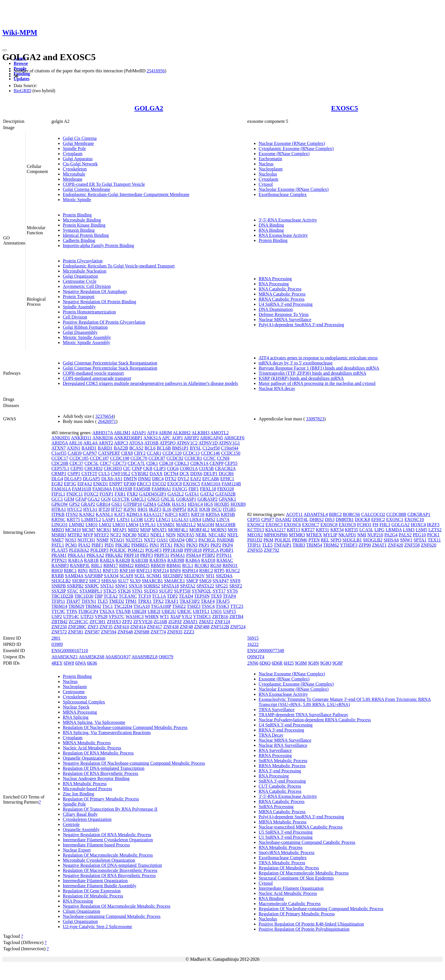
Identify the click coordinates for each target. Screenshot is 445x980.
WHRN (152, 617)
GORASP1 (186, 499)
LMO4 (132, 525)
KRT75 (73, 519)
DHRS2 (317, 519)
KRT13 (294, 530)
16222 (253, 644)
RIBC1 (70, 571)
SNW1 (121, 586)
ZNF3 (93, 627)
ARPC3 (121, 443)
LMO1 (92, 525)
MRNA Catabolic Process (282, 294)
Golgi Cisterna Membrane (86, 189)
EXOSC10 (414, 519)
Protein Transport (79, 297)
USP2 (57, 617)
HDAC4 (195, 504)
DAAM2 (283, 519)
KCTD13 (256, 530)
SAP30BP (94, 576)
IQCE (193, 509)
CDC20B (60, 463)
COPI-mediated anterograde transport (97, 378)
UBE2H (139, 611)
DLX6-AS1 (112, 479)
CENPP (216, 463)
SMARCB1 (152, 581)
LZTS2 (435, 530)
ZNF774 (158, 632)
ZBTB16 (220, 617)
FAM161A (61, 489)
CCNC (209, 458)
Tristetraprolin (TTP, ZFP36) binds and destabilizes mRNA (312, 373)
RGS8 (216, 565)
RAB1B (91, 560)
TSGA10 (142, 606)
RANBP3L (80, 565)
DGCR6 (226, 474)
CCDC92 (175, 458)
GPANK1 (228, 499)
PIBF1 (97, 545)
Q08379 (166, 657)
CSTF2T (89, 474)
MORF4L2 (199, 530)
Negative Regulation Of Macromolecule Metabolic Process (117, 906)
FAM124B (231, 484)
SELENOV (195, 576)
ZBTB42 (59, 622)
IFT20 (104, 509)
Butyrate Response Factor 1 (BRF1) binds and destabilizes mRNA (319, 368)
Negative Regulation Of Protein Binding (99, 302)
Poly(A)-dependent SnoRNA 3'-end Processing (301, 325)
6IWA (80, 663)
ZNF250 (59, 627)
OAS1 (162, 540)
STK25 (110, 591)
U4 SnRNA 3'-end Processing (286, 304)
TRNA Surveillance (277, 710)
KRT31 (323, 530)
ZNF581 (75, 632)
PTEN (314, 540)
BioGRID (22, 91)
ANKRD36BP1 (128, 438)
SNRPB (59, 586)
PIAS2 (84, 545)
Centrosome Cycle (80, 281)
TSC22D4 (123, 606)
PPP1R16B (173, 550)
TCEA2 (111, 596)
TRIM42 (93, 606)
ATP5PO (168, 443)
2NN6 (253, 663)
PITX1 (167, 545)
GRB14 (103, 504)
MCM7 (89, 530)
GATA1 (192, 494)
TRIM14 (59, 606)
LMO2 (105, 525)
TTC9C (58, 611)
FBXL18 (208, 489)
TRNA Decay (271, 735)
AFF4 (152, 433)
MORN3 (219, 530)
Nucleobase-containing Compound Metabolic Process (112, 916)
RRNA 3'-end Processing (281, 730)
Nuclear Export (77, 850)
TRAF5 (223, 601)
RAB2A (107, 560)
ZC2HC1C (78, 622)
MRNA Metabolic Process (87, 743)
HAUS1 (179, 504)
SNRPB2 (75, 586)
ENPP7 (116, 484)
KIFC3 (171, 514)
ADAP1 (139, 433)
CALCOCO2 (373, 514)
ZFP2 (127, 622)
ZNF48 (186, 627)
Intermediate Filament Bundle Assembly (99, 886)
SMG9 (205, 581)
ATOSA (136, 443)
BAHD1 (89, 448)
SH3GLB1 (352, 540)
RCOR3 (202, 565)
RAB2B (123, 560)
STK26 (124, 591)
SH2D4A (224, 576)
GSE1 (117, 504)
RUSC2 (233, 571)
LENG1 (163, 519)
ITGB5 (229, 509)
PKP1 (204, 545)
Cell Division (75, 317)
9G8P (337, 663)
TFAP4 (229, 596)
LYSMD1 (166, 525)
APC (166, 438)
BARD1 (105, 448)
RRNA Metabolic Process (282, 766)
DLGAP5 (91, 479)
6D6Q (265, 663)
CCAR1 (154, 453)
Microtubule (74, 174)
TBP (99, 596)
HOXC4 (418, 525)
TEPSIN (202, 596)
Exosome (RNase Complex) (284, 154)
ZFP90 (365, 545)
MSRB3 (59, 535)
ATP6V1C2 (187, 443)
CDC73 (120, 463)
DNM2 (145, 479)
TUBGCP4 (88, 611)
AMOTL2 (220, 433)
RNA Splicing (75, 717)
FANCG (180, 489)
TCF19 (144, 596)
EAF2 (196, 479)
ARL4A (90, 443)
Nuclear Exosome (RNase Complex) (292, 143)
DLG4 (57, 479)
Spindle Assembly (79, 307)
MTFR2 (75, 535)
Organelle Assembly (81, 830)
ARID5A (60, 443)
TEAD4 (186, 596)
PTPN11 (224, 555)
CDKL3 (182, 463)
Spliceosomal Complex (84, 702)
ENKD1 (100, 484)
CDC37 (76, 463)
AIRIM (165, 433)
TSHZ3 (194, 606)
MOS (233, 530)
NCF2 (116, 535)
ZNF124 (222, 622)
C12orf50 (211, 448)
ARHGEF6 (234, 438)
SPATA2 (188, 586)
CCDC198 (120, 458)
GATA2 (207, 494)
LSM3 (409, 530)
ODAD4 (177, 540)
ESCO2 (159, 484)
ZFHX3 (114, 622)
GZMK (164, 504)
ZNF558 (412, 545)
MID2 (134, 530)
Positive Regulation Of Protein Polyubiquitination (304, 929)
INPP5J (179, 509)
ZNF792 (271, 550)
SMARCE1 (175, 581)
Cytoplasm (73, 154)
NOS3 (71, 540)
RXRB (58, 576)
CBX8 (127, 453)
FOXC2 (91, 494)
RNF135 (111, 571)
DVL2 (183, 479)
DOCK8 (363, 519)
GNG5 (154, 499)
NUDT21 (134, 540)
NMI (362, 535)
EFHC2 (378, 519)
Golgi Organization (80, 276)
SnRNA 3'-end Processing (282, 781)
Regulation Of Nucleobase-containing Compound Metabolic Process (125, 727)
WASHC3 (135, 617)
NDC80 (129, 535)
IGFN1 (130, 509)
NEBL (201, 535)
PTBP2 (209, 555)
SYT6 (232, 591)
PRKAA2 (95, 555)
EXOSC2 (256, 525)
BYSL (196, 448)
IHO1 (142, 509)
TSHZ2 (179, 606)
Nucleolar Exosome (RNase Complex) (294, 189)
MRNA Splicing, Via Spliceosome (94, 722)
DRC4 (158, 479)
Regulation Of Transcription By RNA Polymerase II (110, 809)
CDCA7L (137, 463)
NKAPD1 (347, 535)
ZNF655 (255, 550)
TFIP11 (58, 601)
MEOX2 (255, 535)
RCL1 (188, 565)
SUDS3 (151, 591)
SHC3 (95, 581)
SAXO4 (111, 576)
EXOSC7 (311, 525)
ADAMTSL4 (316, 514)
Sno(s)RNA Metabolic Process (286, 853)
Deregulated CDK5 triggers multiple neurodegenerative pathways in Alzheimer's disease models (150, 383)
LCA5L (366, 530)
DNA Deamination (276, 309)
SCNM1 (154, 576)
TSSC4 (208, 606)
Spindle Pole (74, 148)
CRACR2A (225, 468)
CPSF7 (268, 519)
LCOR (137, 519)
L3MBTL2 (91, 519)
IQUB (205, 509)
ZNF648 (125, 632)
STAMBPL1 (91, 591)
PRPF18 (131, 555)
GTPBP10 (133, 504)
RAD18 (208, 560)
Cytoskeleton (75, 169)
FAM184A (102, 489)
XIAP (175, 617)
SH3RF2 (80, 581)
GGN (106, 499)
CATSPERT (109, 453)
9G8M (301, 663)
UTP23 (87, 617)
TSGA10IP (161, 606)
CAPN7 (90, 453)
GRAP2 (88, 504)
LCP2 (149, 519)
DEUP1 (211, 474)
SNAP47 (221, 581)
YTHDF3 (349, 545)
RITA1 (95, 571)
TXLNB (123, 611)
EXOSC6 (292, 525)
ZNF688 (142, 632)
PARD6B (225, 540)
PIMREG (140, 545)
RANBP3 (60, 565)
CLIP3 (160, 468)
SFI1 (210, 576)
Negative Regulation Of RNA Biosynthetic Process (109, 875)
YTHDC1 (202, 617)
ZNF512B (220, 627)
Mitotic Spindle (77, 200)
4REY (57, 663)
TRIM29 (76, 606)
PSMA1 (178, 555)
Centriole (71, 824)
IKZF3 (155, 509)
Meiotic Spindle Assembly (87, 337)
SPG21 (222, 586)
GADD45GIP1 (153, 494)
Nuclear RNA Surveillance (283, 745)
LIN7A (223, 519)
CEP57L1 (60, 468)
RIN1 (83, 571)
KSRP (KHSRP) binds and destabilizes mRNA (301, 378)
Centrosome (74, 692)
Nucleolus (268, 174)
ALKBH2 (182, 433)
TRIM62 (331, 545)
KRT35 (351, 530)
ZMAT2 (206, 622)
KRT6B (228, 514)
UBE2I (154, 611)
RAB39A (158, 560)
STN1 (137, 591)
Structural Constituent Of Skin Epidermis (296, 878)
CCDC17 (60, 458)
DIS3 (330, 519)
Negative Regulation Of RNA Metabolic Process (107, 835)
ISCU (217, 509)
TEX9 (216, 596)
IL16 (167, 509)
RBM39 (158, 565)
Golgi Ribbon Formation (85, 327)
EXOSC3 (274, 525)
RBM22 (127, 565)
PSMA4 (194, 555)
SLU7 (123, 581)
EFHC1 (227, 479)
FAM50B (142, 489)
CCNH (223, 458)
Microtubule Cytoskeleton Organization (99, 860)
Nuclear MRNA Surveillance (285, 320)
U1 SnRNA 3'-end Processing (286, 837)
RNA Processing (274, 284)
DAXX (156, 474)
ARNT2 (106, 443)
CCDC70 (139, 458)
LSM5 (422, 530)
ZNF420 (396, 545)
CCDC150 (231, 453)
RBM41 (174, 565)
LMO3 (119, 525)
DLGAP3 (73, 479)
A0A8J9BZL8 (144, 657)
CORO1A (189, 468)
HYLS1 (90, 509)
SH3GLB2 (61, 581)
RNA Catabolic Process (280, 289)
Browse (21, 63)
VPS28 (101, 617)
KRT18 (198, 514)
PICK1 (433, 535)
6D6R (277, 663)
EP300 (130, 484)
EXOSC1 (395, 519)
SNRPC (92, 586)
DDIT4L (300, 519)
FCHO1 (364, 525)
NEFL (233, 535)
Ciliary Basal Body (80, 814)
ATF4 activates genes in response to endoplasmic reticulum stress (318, 358)
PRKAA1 (77, 555)
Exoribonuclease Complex (283, 194)
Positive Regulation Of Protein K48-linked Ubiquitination (311, 924)
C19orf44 (229, 448)
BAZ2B (121, 448)
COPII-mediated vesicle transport (93, 373)
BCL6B (164, 448)
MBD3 (58, 530)
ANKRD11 (81, 438)
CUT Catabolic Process (280, 786)
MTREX (314, 535)
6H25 (289, 663)
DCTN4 (171, 474)
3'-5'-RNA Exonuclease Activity (288, 220)
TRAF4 (208, 601)
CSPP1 (74, 474)
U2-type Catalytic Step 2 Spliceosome (97, 927)
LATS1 (123, 519)
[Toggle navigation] (5, 50)
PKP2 (216, 545)
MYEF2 (101, 535)
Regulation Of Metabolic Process (93, 896)
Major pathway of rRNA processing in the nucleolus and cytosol (317, 383)
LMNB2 (77, 525)
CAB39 (74, 453)
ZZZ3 (189, 632)
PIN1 (154, 545)
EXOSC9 (347, 525)
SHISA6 (109, 581)
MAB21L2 (186, 525)
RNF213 (144, 571)
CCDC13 (191, 453)
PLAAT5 (60, 550)
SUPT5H (182, 591)
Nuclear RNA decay (277, 388)
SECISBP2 (173, 576)
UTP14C (71, 617)
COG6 (173, 468)
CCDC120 (172, 453)
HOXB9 (238, 504)
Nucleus (266, 164)
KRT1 (184, 514)
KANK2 (87, 514)
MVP (88, 535)
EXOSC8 (329, 525)
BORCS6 (351, 514)
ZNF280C (77, 627)
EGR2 (57, 484)
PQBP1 (227, 550)
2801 (56, 638)
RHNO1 (230, 565)
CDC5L (92, 463)
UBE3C (185, 611)
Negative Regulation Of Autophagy (95, 291)
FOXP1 (107, 494)
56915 (253, 638)
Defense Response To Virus (284, 314)
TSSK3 (222, 606)
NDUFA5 (186, 535)
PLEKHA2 (79, 550)
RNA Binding (271, 230)
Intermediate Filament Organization (95, 881)
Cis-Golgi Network (80, 164)
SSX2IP (59, 591)
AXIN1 (74, 448)
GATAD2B (226, 494)
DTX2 (171, 479)
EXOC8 (175, 484)
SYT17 (219, 591)
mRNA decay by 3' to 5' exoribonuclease (296, 363)
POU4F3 (153, 550)
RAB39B (176, 560)
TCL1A (159, 596)
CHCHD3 (113, 468)
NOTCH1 (86, 540)
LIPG (379, 530)
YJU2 (187, 617)
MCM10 (73, 530)
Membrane (73, 179)
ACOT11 (294, 514)
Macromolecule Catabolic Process (290, 904)
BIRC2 (335, 514)
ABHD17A (103, 433)
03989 (57, 644)
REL (325, 540)
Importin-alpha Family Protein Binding (98, 245)
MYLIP (330, 535)
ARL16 (75, 443)
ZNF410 (121, 627)
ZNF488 (202, 627)
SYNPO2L (201, 591)
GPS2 (74, 504)
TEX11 (434, 540)
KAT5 (120, 514)
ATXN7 (59, 448)
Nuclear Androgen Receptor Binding (96, 778)
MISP (145, 530)
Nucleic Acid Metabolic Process (92, 748)
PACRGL (207, 540)
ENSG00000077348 (266, 651)
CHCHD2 (94, 468)
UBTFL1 (201, 611)
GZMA (150, 504)
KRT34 (337, 530)
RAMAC (225, 560)
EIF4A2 (85, 484)
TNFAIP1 (283, 545)
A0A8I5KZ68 (92, 657)
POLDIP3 (99, 550)
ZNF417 (154, 627)
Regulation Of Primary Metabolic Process (101, 799)
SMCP (192, 581)
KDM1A (135, 514)
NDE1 (143, 535)
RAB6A (193, 560)
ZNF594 (109, 632)
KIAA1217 (154, 514)
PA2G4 (391, 535)
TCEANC (128, 596)
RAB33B (140, 560)
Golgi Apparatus (78, 159)
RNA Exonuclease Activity (283, 235)
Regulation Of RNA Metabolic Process (98, 753)
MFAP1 (119, 530)
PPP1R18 (193, 550)
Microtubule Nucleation (84, 271)
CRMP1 (59, 474)
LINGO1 (60, 525)
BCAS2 (136, 448)
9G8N (313, 663)
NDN (171, 535)
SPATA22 (205, 586)
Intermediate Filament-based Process (96, 845)
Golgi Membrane (78, 143)
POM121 (136, 550)
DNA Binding (271, 225)
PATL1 (58, 545)
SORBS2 (152, 586)
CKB (148, 468)
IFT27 (117, 509)
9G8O (326, 663)
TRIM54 (314, 545)
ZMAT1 (190, 622)
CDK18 (166, 463)
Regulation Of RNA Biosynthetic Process (100, 773)
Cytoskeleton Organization (87, 819)
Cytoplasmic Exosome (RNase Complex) (296, 148)
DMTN (130, 479)
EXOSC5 (345, 108)
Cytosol (266, 184)
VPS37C (116, 617)
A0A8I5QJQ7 (118, 657)
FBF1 (194, 489)
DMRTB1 (345, 519)
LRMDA (394, 530)
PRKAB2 (114, 555)
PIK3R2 (123, 545)
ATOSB (151, 443)
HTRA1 (59, 509)
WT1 (164, 617)
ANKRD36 (103, 438)
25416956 (156, 71)
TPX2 (158, 601)
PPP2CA (211, 550)
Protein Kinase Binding (84, 225)
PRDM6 (300, 540)
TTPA (72, 611)
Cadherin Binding (79, 240)
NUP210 (375, 535)
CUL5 (104, 474)
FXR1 (120, 494)
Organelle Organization (84, 758)
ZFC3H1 (97, 622)
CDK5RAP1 (419, 514)
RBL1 (97, 565)
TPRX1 (145, 601)
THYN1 (89, 601)
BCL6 (150, 448)
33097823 (315, 419)
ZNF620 (429, 545)
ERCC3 (144, 484)
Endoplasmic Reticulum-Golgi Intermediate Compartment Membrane (126, 194)
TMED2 (117, 601)
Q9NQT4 (256, 657)
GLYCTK (121, 499)
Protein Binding (77, 215)
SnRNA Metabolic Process (283, 761)
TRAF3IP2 (190, 601)
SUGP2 (166, 591)
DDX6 (196, 474)
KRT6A (213, 514)
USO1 (216, 611)
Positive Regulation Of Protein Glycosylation (104, 322)
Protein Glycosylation (83, 261)
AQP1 (177, 438)
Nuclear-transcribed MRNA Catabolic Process (301, 827)
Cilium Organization (81, 911)
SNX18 (135, 586)
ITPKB (58, 514)
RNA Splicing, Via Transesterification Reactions (107, 733)
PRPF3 (147, 555)
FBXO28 (225, 489)
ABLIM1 (122, 433)
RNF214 (161, 571)
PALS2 (405, 535)
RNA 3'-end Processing (280, 771)
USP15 (229, 611)
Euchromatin (270, 159)
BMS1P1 (180, 448)
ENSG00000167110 (70, 651)
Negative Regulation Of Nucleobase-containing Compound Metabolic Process (134, 763)
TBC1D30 (84, 596)
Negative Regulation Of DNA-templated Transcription (112, 865)
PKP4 (227, 545)
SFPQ (336, 540)
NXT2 (150, 540)
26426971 (107, 421)
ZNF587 (92, 632)
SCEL (140, 576)
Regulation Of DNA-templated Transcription (104, 768)
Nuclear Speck (76, 707)
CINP (137, 468)
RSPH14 (190, 571)
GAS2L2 (176, 494)
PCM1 (71, 545)
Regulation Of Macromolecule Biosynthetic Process (110, 870)
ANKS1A (152, 438)
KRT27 (308, 530)
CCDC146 (211, 453)
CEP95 (77, 468)
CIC (127, 468)
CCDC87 (157, 458)
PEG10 (419, 535)
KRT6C (58, 519)
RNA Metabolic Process (85, 784)
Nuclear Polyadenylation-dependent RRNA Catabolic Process (315, 720)
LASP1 (109, 519)
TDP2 (172, 596)
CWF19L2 (121, 474)
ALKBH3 (201, 433)
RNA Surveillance (275, 750)
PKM (269, 540)
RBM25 (142, 565)
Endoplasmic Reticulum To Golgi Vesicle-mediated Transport (119, 266)
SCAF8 (127, 576)
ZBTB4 (236, 617)
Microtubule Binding (82, 220)
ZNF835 (175, 632)
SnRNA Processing (276, 807)
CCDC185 (79, 458)
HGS (209, 504)
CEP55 (231, 463)
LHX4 (195, 519)
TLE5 (103, 601)
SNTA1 (107, 586)
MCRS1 (104, 530)
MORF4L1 (178, 530)
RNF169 (127, 571)
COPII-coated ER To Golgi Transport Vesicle (104, 184)
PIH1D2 (255, 540)
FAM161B (81, 489)
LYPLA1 (148, 525)
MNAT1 (159, 530)
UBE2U (169, 611)
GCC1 (57, 499)
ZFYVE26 (143, 622)
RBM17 (111, 565)
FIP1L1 (58, 494)
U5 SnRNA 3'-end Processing (286, 832)
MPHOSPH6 (276, 535)
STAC (73, 591)
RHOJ (57, 571)
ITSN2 (72, 514)
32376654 (104, 416)
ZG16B (160, 622)
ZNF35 (106, 627)
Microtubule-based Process (87, 789)
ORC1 (191, 540)
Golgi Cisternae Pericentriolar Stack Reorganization (110, 363)
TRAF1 (172, 601)
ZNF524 (238, 627)
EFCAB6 (211, 479)
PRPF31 (162, 555)
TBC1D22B (62, 596)
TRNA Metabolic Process (282, 863)
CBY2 (140, 453)
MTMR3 (297, 535)
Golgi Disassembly (80, 332)
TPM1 (131, 601)
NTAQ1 (117, 540)
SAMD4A (74, 576)
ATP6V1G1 (229, 443)
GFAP (81, 499)
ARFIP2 (191, 438)
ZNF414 (138, 627)
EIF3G (70, 484)
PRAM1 (59, 555)
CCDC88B (396, 514)
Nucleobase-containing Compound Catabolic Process (307, 842)
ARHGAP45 (211, 438)
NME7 (58, 540)
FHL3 (385, 525)
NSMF (103, 540)
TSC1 (107, 606)
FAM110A (211, 484)
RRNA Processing (275, 279)
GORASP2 (207, 499)
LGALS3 (180, 519)
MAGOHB (225, 525)
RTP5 (219, 571)
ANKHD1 (61, 438)
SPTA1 (420, 540)
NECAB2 (217, 535)
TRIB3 (299, 545)
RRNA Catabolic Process (282, 299)
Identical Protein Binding (86, 235)
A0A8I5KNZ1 (65, 657)
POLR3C (118, 550)
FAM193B (123, 489)
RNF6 (176, 571)
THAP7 (73, 601)
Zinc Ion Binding (78, 794)
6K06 (92, 663)
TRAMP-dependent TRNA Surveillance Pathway (303, 715)
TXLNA (107, 611)
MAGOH (205, 525)
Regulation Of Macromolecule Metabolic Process (108, 855)
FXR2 (132, 494)
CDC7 (106, 463)
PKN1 (179, 545)
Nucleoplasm (270, 169)
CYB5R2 (140, 474)
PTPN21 (59, 560)
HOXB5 (222, 504)
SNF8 (235, 581)
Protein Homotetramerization (89, 312)
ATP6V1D (208, 443)
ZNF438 (171, 627)
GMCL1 (138, 499)
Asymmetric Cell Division (87, 286)
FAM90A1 (161, 489)
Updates (22, 79)
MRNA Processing (80, 712)
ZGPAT (175, 622)
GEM (69, 499)
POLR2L (283, 540)
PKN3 (192, 545)
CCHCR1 (193, 458)
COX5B (206, 468)
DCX (184, 474)
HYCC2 (75, 509)
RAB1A (75, 560)
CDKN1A (199, 463)
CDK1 (152, 463)
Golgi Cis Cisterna (80, 138)
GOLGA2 (149, 108)
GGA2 (94, 499)
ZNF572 (59, 632)
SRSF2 (236, 586)
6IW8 (69, 663)
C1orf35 (59, 453)
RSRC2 (206, 571)
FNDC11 (75, 494)
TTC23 (237, 606)
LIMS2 (209, 519)
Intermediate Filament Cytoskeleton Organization (108, 840)
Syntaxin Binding (79, 230)
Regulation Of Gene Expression (92, 891)
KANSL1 (104, 514)
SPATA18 (170, 586)
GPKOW (60, 504)
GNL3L (168, 499)
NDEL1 (158, 535)
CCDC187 (99, 458)
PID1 (109, 545)
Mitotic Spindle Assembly (86, 343)
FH (375, 525)
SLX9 (135, 581)
